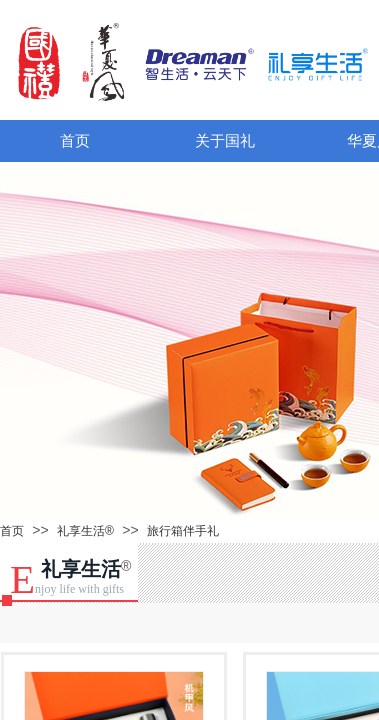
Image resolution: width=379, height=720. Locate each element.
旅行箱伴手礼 (183, 531)
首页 (75, 141)
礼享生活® (85, 531)
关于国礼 (225, 141)
